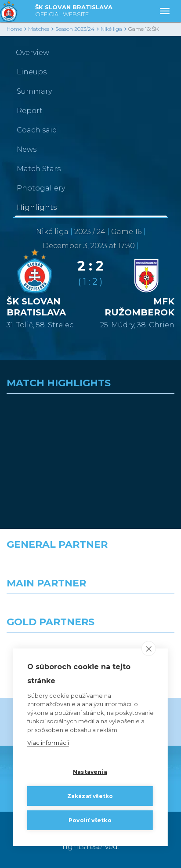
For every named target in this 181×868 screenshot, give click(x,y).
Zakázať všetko (90, 796)
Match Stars (39, 169)
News (27, 149)
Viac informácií (48, 743)
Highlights (37, 207)
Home (14, 29)
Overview (33, 53)
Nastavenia (90, 772)
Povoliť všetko (90, 820)
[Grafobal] (45, 610)
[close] (149, 648)
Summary (34, 91)
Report (30, 111)
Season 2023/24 (75, 29)
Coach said (37, 130)
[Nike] (90, 571)
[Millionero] (136, 610)
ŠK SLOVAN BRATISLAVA (74, 11)
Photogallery (41, 188)
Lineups (32, 72)
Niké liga (111, 29)
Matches (39, 29)
